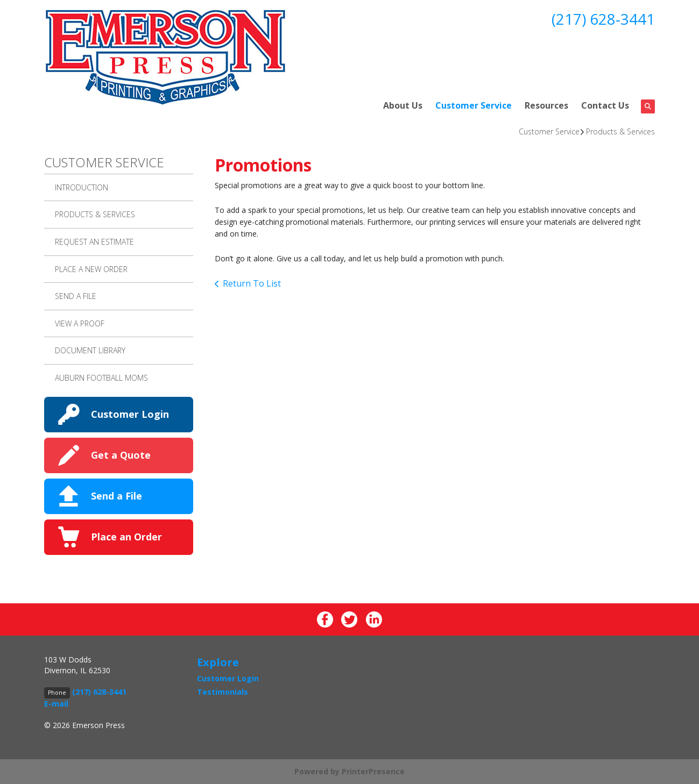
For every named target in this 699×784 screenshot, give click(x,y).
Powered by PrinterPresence (349, 771)
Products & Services (620, 131)
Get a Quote (121, 455)
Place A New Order (91, 269)
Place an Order (126, 537)
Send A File (76, 296)
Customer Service (474, 105)
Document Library (90, 350)
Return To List (252, 283)
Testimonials (223, 692)
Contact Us (605, 105)
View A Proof (80, 323)
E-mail (56, 704)
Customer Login (130, 414)
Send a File (116, 496)
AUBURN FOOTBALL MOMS (101, 378)
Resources (546, 105)
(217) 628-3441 (603, 19)
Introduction (82, 187)
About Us (403, 105)
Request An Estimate (94, 242)
